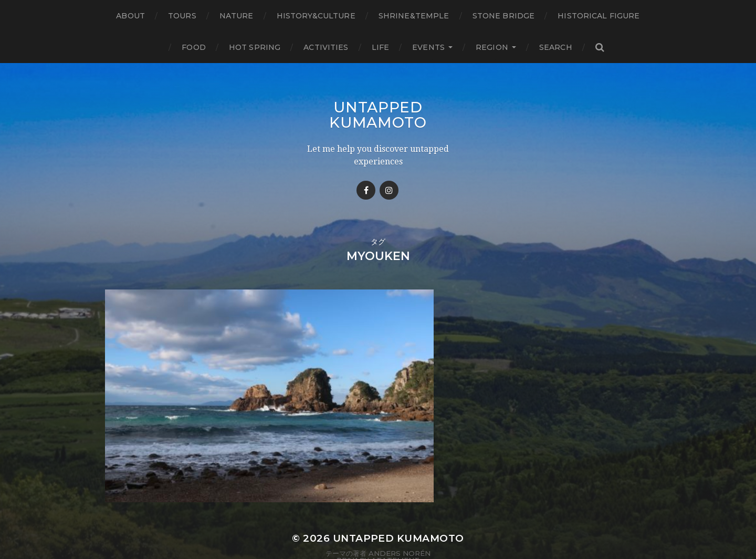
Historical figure (598, 16)
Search (556, 47)
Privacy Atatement (378, 524)
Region (492, 47)
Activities (326, 47)
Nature (237, 16)
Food (194, 47)
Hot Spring (255, 47)
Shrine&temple (414, 16)
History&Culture (316, 16)
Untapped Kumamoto (378, 115)
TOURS (182, 16)
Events (428, 47)
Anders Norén (400, 516)
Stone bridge (504, 16)
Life (381, 47)
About (130, 16)
